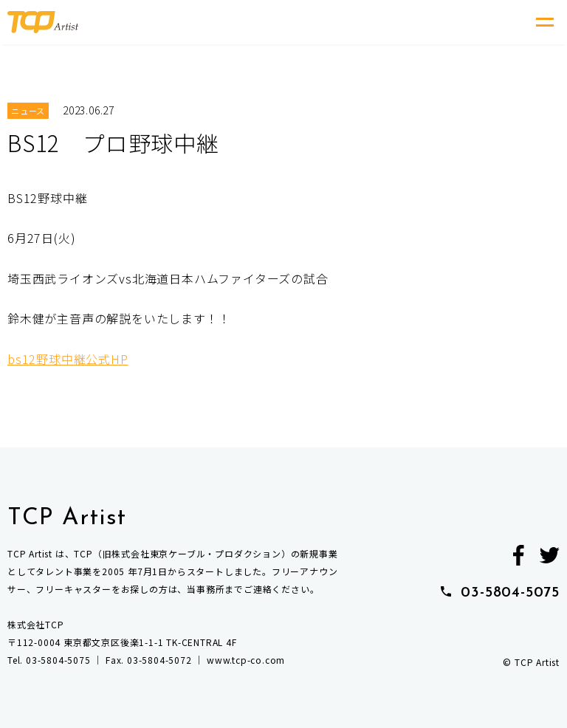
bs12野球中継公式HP (68, 359)
